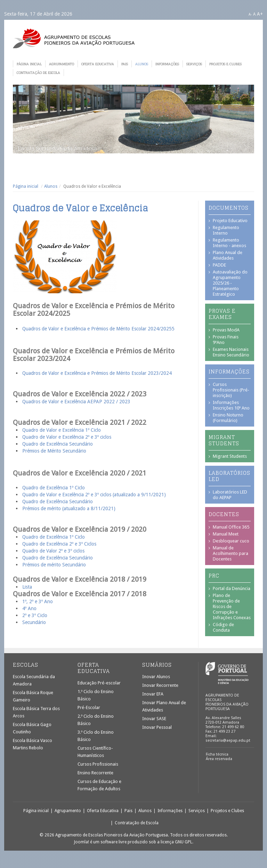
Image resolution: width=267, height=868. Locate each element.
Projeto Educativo (230, 221)
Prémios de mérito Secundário (54, 565)
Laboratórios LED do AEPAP (230, 495)
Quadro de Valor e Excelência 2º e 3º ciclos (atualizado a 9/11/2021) (94, 495)
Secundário (34, 622)
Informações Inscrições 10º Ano (231, 405)
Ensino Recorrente (95, 773)
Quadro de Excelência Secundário (58, 444)
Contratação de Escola (38, 73)
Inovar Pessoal (157, 727)
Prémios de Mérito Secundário (54, 451)
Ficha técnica (217, 754)
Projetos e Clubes (225, 64)
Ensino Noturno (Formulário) (228, 418)
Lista (27, 587)
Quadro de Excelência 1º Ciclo (54, 488)
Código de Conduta (223, 627)
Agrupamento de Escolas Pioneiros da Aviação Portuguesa (74, 38)
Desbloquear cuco (231, 541)
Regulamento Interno (226, 230)
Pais (125, 64)
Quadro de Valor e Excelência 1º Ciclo (62, 430)
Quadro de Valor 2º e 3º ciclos (53, 551)
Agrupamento (62, 64)
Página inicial (29, 64)
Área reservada (219, 759)
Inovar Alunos (156, 677)
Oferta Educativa (98, 64)
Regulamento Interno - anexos (229, 243)
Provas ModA (226, 330)
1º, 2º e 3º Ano (38, 601)
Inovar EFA (153, 694)
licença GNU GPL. (177, 842)
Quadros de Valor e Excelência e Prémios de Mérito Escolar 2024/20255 (98, 329)
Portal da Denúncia (232, 588)
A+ (260, 14)
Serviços (194, 64)
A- (250, 14)
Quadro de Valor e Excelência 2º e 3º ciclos (67, 437)
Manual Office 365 (231, 527)
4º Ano (29, 608)
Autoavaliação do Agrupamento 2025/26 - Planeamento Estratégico (230, 283)
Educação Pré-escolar (99, 683)
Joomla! (82, 842)
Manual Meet (226, 534)
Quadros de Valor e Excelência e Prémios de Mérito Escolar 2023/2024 (97, 373)
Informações (167, 64)
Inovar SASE (154, 719)
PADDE (219, 265)
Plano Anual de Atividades (228, 255)
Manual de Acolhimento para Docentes (230, 553)
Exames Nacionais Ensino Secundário (231, 352)
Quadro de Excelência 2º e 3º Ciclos (59, 544)
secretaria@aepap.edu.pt (228, 740)
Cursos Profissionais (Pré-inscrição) (231, 390)
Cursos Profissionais (98, 764)
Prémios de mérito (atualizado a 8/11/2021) (69, 508)
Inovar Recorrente (160, 685)
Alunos (142, 64)
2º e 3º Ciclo (35, 615)
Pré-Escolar (89, 707)
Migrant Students (230, 456)
